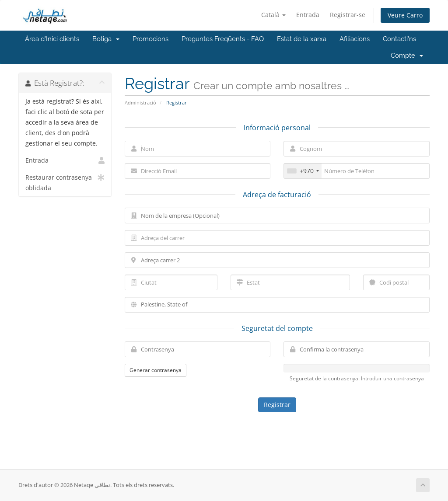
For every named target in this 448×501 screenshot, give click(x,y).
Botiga (106, 39)
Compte (407, 56)
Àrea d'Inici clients (52, 39)
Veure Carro (405, 15)
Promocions (150, 39)
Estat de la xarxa (302, 39)
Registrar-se (348, 15)
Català (273, 15)
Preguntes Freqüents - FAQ (223, 39)
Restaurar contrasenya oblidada (65, 182)
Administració (140, 103)
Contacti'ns (399, 39)
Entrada (308, 15)
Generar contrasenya (156, 370)
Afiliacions (355, 39)
